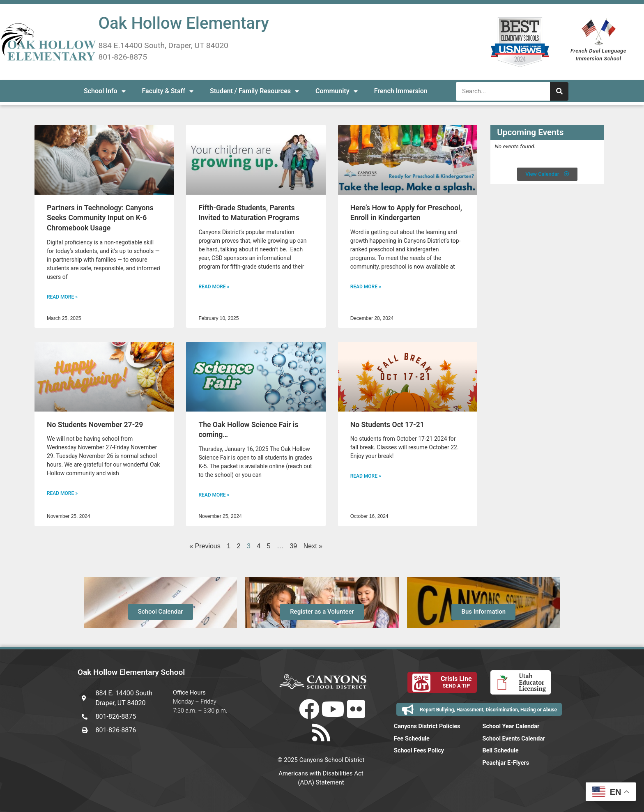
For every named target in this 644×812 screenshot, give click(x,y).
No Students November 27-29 (95, 425)
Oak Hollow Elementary (184, 23)
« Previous (205, 546)
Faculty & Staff (168, 91)
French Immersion (401, 91)
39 (293, 546)
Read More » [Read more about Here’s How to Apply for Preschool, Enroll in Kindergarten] (366, 287)
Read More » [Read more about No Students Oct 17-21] (366, 476)
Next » (313, 546)
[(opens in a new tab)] (104, 160)
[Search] (559, 91)
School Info (105, 91)
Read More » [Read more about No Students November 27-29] (62, 493)
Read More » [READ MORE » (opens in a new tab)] (62, 297)
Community (337, 91)
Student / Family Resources (254, 91)
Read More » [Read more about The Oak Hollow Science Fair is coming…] (214, 495)
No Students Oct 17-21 (387, 425)
